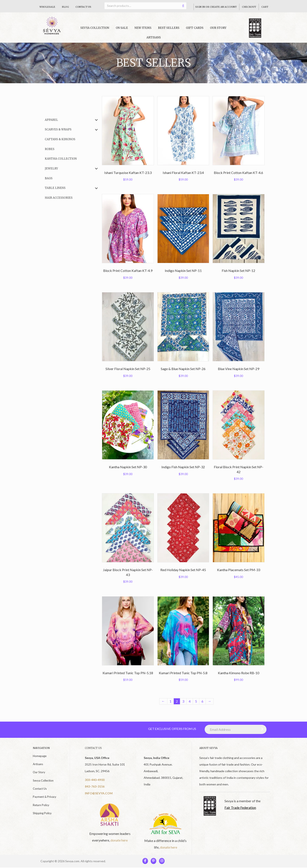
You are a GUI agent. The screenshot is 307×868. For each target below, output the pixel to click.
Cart (265, 7)
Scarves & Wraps (58, 129)
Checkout (249, 7)
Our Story (218, 28)
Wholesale (47, 7)
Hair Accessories (59, 198)
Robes (50, 149)
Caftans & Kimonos (60, 139)
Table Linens (55, 188)
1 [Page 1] (170, 701)
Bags (49, 178)
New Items (143, 28)
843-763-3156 (95, 786)
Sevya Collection (43, 780)
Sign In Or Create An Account (216, 7)
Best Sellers (169, 28)
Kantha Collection (61, 159)
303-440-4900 (95, 780)
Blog (65, 7)
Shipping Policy (42, 813)
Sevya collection (95, 28)
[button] (96, 120)
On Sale (122, 28)
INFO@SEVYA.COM (99, 793)
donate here (119, 840)
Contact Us (83, 7)
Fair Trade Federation (240, 807)
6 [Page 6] (202, 701)
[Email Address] (236, 729)
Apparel (51, 120)
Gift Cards (195, 28)
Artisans (154, 37)
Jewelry (51, 168)
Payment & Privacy (45, 797)
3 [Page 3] (183, 701)
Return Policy (41, 805)
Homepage (40, 756)
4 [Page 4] (190, 701)
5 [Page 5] (196, 701)
